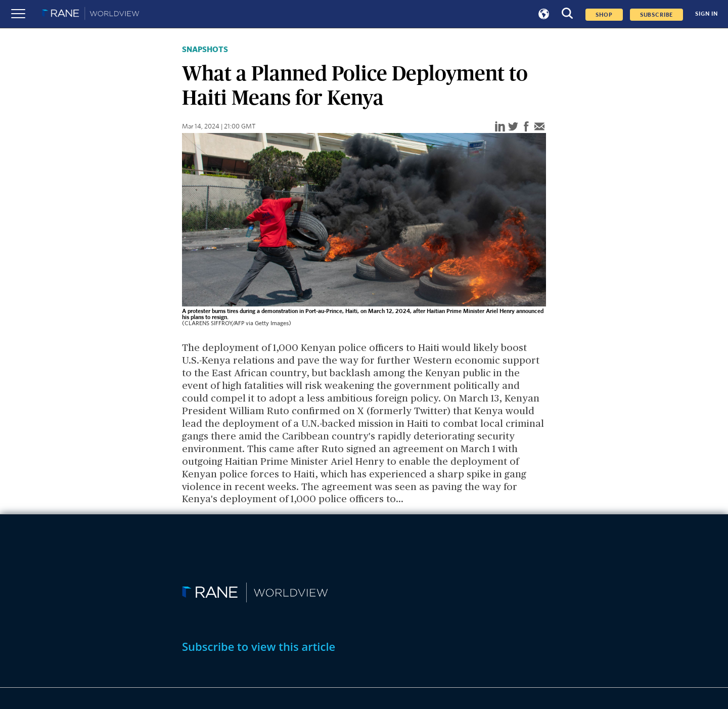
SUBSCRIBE (657, 15)
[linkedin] (500, 127)
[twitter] (513, 127)
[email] (539, 127)
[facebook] (526, 127)
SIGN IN (707, 14)
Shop (604, 15)
